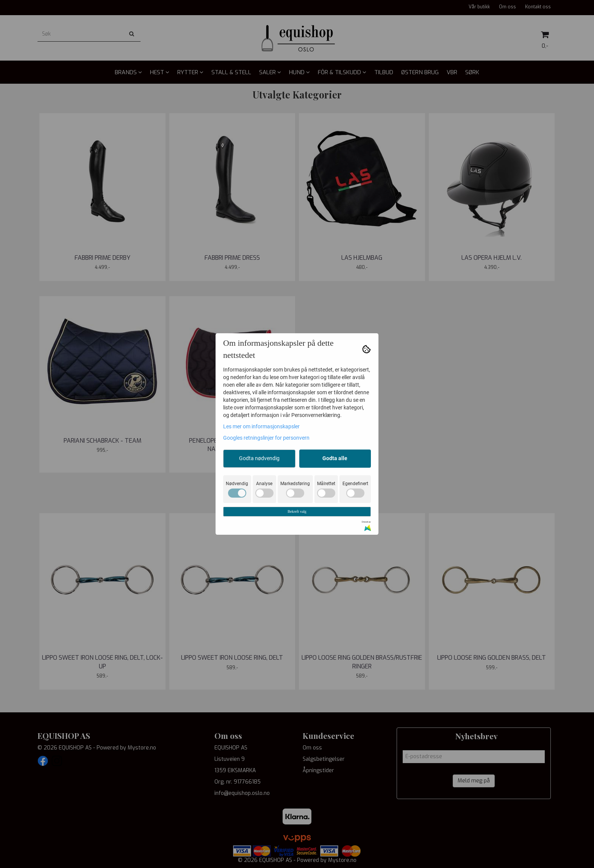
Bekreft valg (297, 511)
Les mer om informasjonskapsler (261, 426)
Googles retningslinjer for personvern (266, 438)
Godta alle (335, 458)
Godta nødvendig (259, 458)
